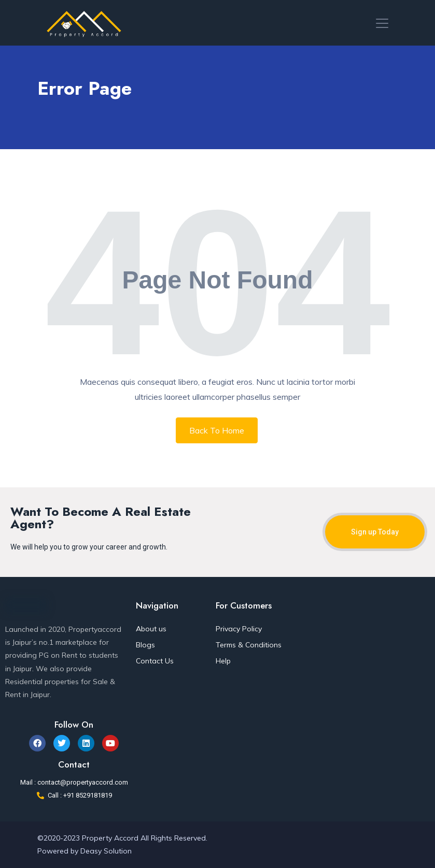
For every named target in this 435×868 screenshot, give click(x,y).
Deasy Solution (106, 851)
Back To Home (217, 430)
